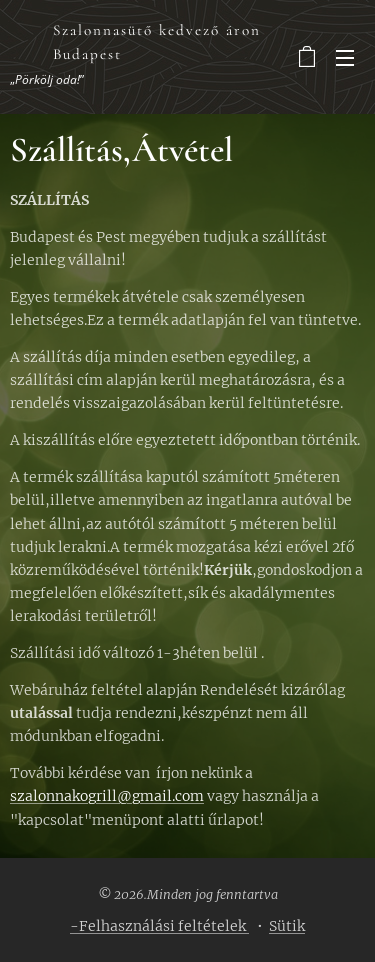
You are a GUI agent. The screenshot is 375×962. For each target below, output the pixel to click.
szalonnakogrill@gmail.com (107, 796)
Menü (345, 58)
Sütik (287, 926)
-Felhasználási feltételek (159, 926)
